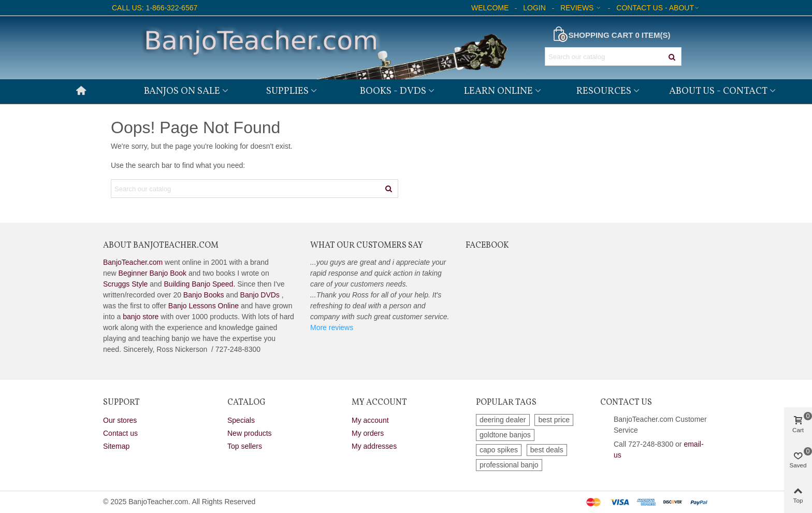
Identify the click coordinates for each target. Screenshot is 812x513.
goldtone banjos (505, 435)
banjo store (141, 317)
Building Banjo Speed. (200, 284)
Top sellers (245, 446)
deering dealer (503, 420)
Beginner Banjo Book (153, 273)
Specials (241, 420)
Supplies (287, 91)
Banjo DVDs (260, 295)
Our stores (120, 420)
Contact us (120, 433)
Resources (604, 91)
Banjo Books (204, 295)
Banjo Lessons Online (204, 306)
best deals (547, 450)
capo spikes (499, 450)
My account (370, 420)
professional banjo (509, 465)
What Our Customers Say (367, 246)
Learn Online (498, 91)
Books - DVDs (393, 91)
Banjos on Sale (182, 91)
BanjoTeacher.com (133, 262)
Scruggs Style (125, 284)
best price (554, 420)
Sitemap (116, 446)
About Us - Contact (718, 91)
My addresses (374, 446)
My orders (368, 433)
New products (250, 433)
